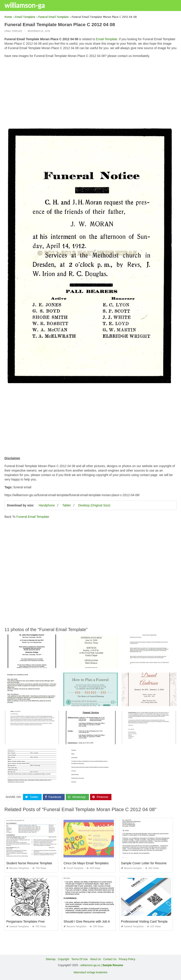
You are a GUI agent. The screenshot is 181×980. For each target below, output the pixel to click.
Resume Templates (18, 868)
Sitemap (51, 959)
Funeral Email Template (33, 517)
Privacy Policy (127, 959)
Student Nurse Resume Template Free (33, 863)
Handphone (47, 505)
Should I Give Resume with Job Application (93, 921)
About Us (96, 959)
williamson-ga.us (90, 965)
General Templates (18, 926)
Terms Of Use (79, 959)
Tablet (66, 505)
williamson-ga (25, 5)
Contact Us (110, 959)
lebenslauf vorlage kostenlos (90, 972)
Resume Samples (132, 868)
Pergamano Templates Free (26, 921)
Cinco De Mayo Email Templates (86, 863)
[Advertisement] (90, 93)
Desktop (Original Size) (94, 505)
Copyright (63, 959)
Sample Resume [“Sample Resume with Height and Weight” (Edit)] (113, 965)
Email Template (13, 31)
